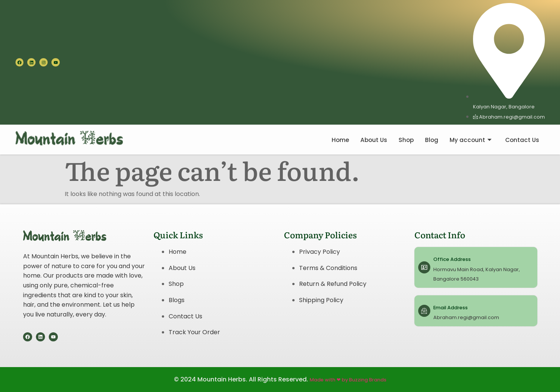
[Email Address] (424, 311)
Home (336, 140)
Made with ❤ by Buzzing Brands (348, 380)
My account (469, 140)
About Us (370, 140)
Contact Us (522, 140)
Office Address (452, 259)
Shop (403, 140)
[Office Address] (424, 267)
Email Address (451, 308)
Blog (430, 140)
